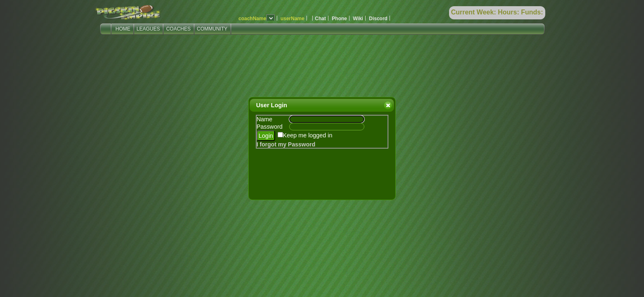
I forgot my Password (286, 144)
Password (270, 127)
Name (264, 119)
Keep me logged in (308, 135)
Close (387, 105)
